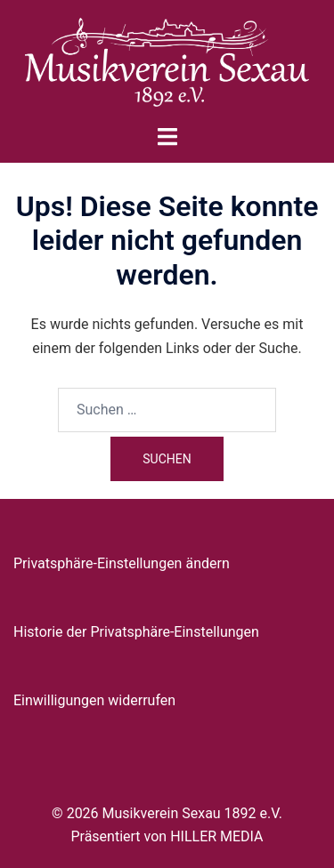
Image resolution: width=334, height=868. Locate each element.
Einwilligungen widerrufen (94, 700)
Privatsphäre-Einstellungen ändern (122, 563)
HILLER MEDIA (216, 836)
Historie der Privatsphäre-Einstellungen (136, 632)
